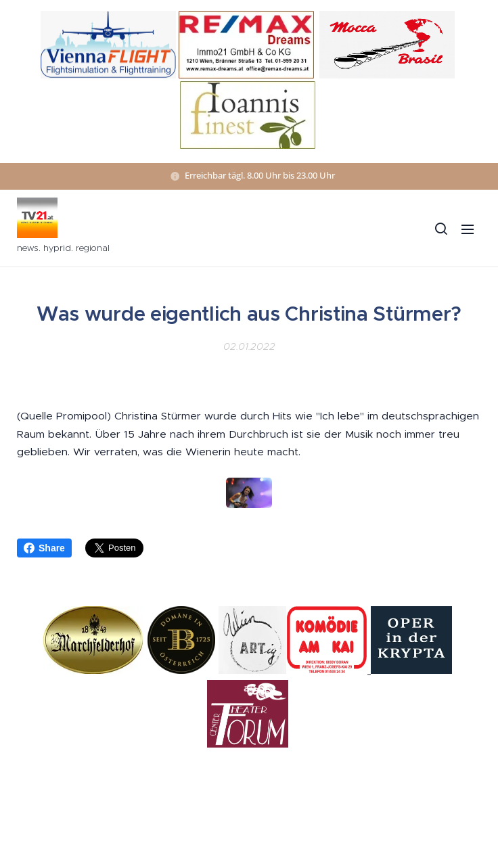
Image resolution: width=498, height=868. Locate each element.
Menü (468, 229)
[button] (440, 229)
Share (44, 548)
